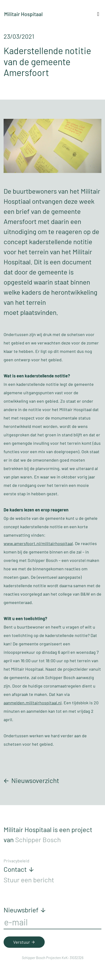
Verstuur (25, 942)
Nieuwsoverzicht (31, 780)
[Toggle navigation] (98, 14)
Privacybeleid (16, 861)
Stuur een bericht (29, 880)
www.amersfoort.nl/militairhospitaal (38, 543)
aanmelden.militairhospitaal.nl (33, 703)
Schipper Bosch (38, 840)
